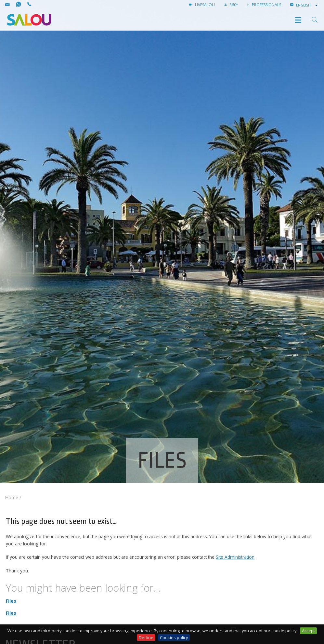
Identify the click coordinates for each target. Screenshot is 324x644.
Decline (146, 637)
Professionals (264, 5)
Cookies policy (174, 637)
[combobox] (307, 5)
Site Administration (235, 557)
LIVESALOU (202, 5)
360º (231, 5)
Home (12, 497)
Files (11, 601)
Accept (308, 631)
